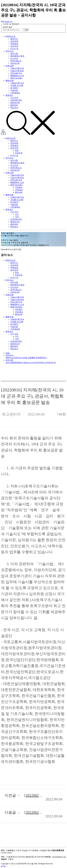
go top (3, 866)
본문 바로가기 (7, 22)
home (8, 353)
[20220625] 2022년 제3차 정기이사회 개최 (33, 812)
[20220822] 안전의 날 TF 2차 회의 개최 (33, 795)
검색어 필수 (8, 27)
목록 (52, 835)
